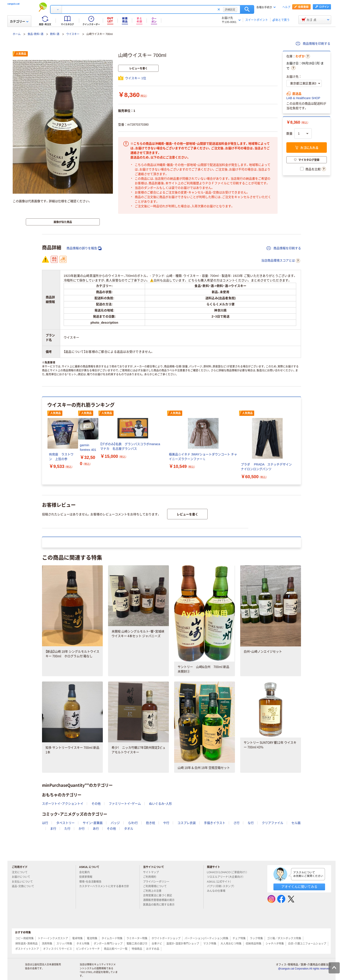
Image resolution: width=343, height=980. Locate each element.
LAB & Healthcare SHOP (303, 98)
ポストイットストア (27, 949)
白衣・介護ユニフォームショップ (307, 944)
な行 (251, 823)
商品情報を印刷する (313, 44)
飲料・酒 (55, 34)
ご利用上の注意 (154, 891)
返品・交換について (25, 886)
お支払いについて (24, 882)
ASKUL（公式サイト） (221, 882)
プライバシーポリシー (158, 882)
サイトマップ (151, 872)
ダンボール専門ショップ (108, 944)
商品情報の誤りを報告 (84, 248)
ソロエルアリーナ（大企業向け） (227, 877)
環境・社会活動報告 (92, 882)
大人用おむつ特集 (231, 944)
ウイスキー (73, 34)
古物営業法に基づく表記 (159, 896)
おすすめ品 (153, 949)
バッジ (115, 823)
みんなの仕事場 (218, 891)
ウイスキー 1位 (136, 78)
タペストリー (65, 823)
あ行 (96, 829)
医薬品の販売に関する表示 (161, 905)
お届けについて (23, 877)
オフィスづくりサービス (58, 949)
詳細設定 (230, 9)
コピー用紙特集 (24, 938)
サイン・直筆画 (93, 823)
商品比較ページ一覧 (116, 949)
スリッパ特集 (64, 944)
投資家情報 (87, 877)
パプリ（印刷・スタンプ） (222, 886)
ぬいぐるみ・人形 (160, 804)
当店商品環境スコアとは (281, 261)
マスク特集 (210, 944)
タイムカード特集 (112, 938)
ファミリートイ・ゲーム (125, 804)
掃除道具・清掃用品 (26, 944)
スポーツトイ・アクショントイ (63, 804)
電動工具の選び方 (137, 944)
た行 (67, 829)
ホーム (17, 34)
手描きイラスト (215, 823)
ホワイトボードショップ (166, 938)
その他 (96, 804)
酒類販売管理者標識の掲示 (161, 900)
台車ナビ (157, 944)
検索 (247, 9)
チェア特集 (239, 938)
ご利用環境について (157, 886)
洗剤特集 (47, 944)
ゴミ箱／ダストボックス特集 (284, 938)
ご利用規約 (151, 877)
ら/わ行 (133, 823)
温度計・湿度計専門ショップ (183, 944)
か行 (82, 829)
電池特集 (92, 938)
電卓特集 (77, 938)
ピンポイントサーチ (88, 949)
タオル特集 (83, 944)
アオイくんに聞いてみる (299, 887)
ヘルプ (286, 7)
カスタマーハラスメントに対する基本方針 (106, 886)
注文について (21, 872)
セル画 (296, 823)
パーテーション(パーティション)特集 (206, 938)
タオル (129, 829)
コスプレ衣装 (187, 823)
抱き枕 (150, 823)
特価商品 (137, 949)
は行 (45, 823)
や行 (166, 823)
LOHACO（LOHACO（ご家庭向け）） (229, 872)
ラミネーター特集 (137, 938)
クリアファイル (273, 823)
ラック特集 (256, 938)
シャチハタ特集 (275, 944)
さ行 (236, 823)
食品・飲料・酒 (35, 34)
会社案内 (86, 872)
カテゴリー (19, 21)
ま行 (53, 829)
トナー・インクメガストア (53, 938)
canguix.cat (13, 4)
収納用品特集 (254, 944)
